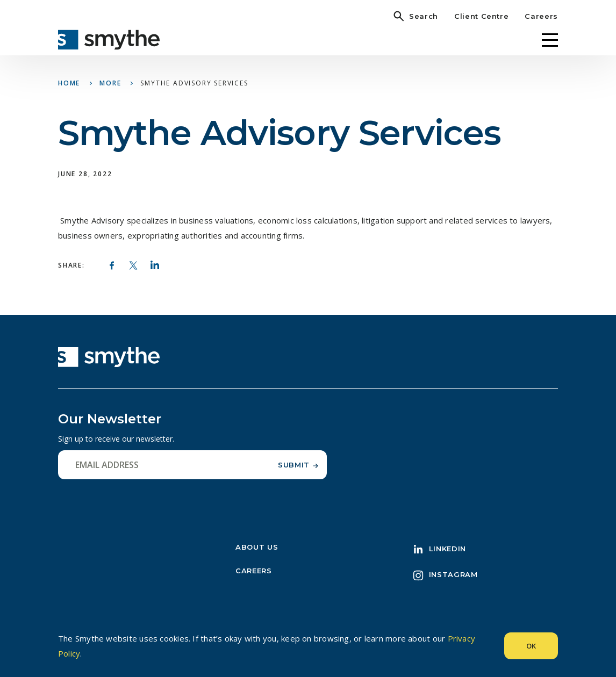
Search (424, 16)
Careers (541, 16)
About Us (257, 547)
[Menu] (550, 40)
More (110, 83)
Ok (531, 646)
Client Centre (481, 16)
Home (69, 83)
